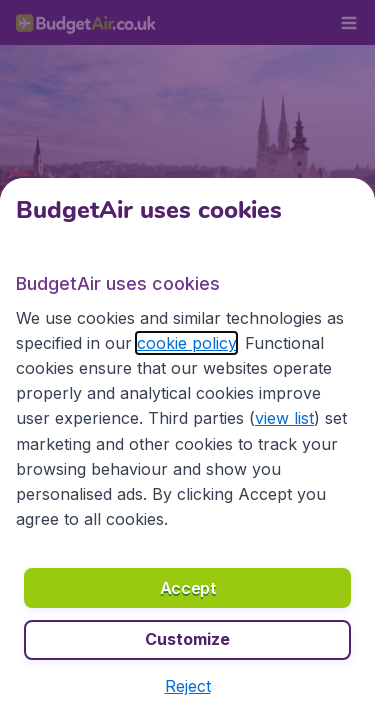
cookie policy (186, 343)
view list (284, 418)
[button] (188, 686)
